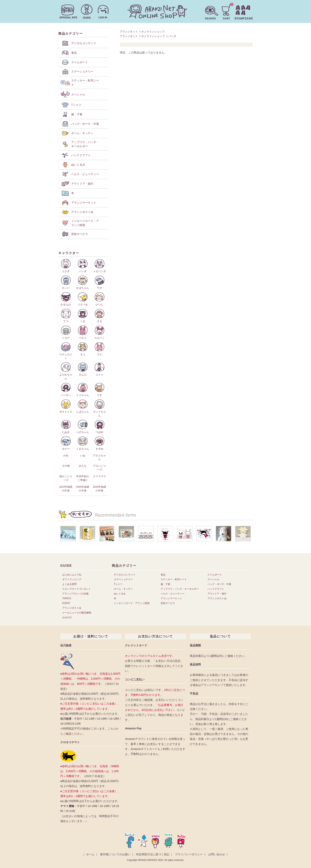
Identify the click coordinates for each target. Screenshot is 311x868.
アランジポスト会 (72, 608)
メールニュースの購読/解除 (77, 613)
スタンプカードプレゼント (77, 589)
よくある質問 (69, 584)
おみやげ (67, 617)
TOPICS (67, 598)
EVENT (66, 603)
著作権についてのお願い (115, 854)
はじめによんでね (72, 575)
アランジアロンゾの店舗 (75, 594)
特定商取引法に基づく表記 (153, 854)
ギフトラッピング (72, 579)
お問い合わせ (217, 854)
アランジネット (129, 32)
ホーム (90, 854)
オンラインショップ (153, 32)
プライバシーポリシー (189, 854)
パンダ (172, 36)
